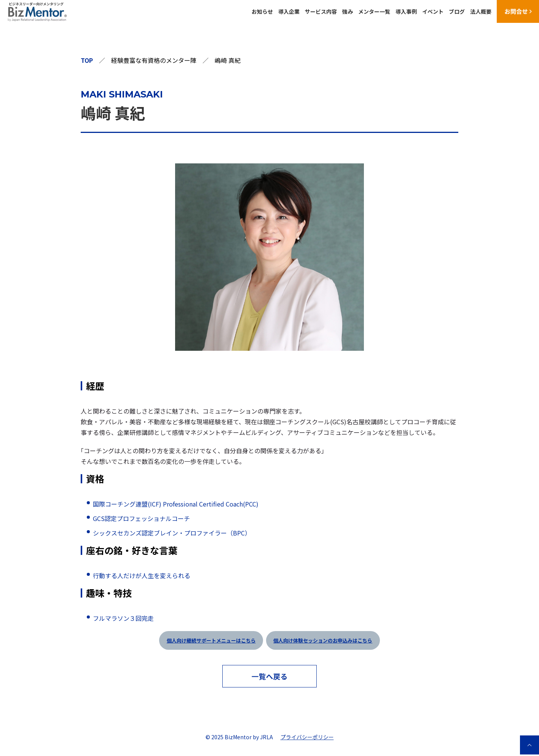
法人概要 (481, 11)
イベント (433, 11)
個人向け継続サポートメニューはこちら (211, 640)
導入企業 (289, 11)
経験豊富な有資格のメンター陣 (154, 60)
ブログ (457, 11)
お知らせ (262, 11)
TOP (87, 60)
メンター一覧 (374, 11)
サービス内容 (321, 11)
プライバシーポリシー (307, 737)
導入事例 (406, 11)
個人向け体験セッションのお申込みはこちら (323, 640)
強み (348, 11)
